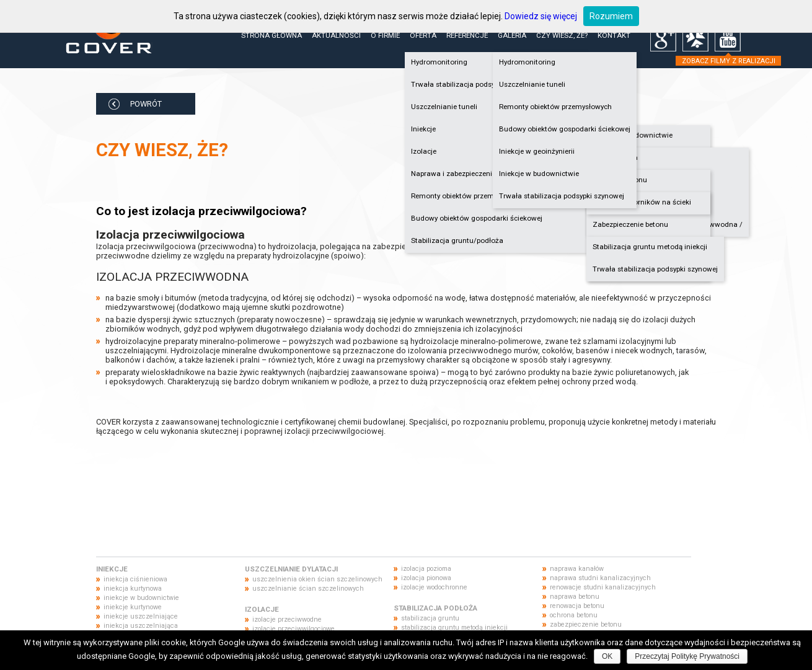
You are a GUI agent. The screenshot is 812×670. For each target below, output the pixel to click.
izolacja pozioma (426, 569)
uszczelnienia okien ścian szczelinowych (317, 579)
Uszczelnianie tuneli (532, 84)
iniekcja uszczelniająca (141, 626)
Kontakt (614, 35)
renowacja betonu (577, 606)
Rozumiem (611, 16)
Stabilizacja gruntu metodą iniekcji (650, 247)
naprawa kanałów (577, 569)
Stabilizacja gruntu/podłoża (457, 240)
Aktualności (336, 35)
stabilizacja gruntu (430, 618)
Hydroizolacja (615, 157)
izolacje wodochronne (434, 587)
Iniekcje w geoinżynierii (537, 151)
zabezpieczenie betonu (586, 624)
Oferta (423, 35)
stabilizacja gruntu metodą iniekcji (454, 628)
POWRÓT (146, 104)
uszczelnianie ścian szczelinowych (308, 588)
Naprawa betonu (620, 180)
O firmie (385, 35)
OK (607, 656)
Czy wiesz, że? (562, 35)
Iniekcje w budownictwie (633, 135)
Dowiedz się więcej (541, 16)
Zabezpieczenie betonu (630, 224)
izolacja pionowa (426, 578)
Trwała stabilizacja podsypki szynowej (655, 269)
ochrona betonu (574, 615)
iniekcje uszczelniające (141, 616)
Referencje (467, 35)
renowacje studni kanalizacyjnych (603, 587)
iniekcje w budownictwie (141, 598)
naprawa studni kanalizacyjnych (600, 578)
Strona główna (271, 35)
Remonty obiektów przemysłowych (555, 107)
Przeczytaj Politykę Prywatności (687, 656)
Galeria (512, 35)
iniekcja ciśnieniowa (135, 579)
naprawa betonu (575, 597)
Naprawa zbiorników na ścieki (642, 202)
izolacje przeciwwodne (287, 619)
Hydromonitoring (527, 62)
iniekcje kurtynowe (133, 607)
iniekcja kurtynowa (133, 588)
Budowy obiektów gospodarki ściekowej (477, 218)
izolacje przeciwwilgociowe (293, 629)
